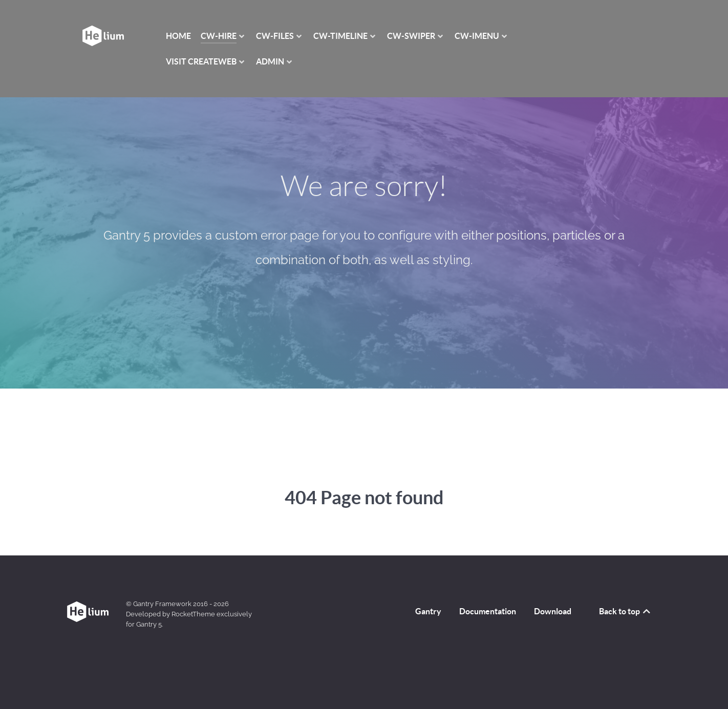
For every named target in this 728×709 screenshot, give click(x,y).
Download (553, 611)
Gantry (428, 611)
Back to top (625, 611)
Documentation (488, 611)
